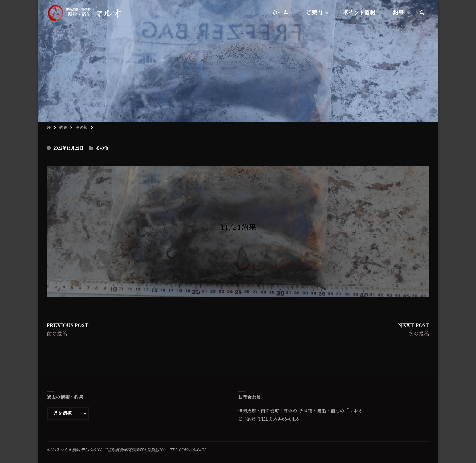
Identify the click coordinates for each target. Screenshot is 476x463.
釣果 (63, 128)
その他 (82, 128)
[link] (422, 13)
